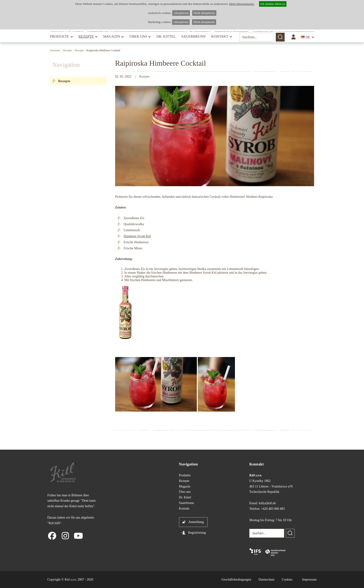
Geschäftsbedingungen (236, 580)
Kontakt (220, 36)
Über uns (138, 36)
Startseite (55, 50)
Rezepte (86, 36)
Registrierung (197, 533)
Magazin (112, 36)
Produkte (60, 36)
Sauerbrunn (193, 36)
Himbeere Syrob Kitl (137, 236)
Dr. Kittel (166, 36)
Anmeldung (196, 522)
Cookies (287, 580)
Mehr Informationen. (242, 4)
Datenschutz (266, 580)
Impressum (309, 580)
